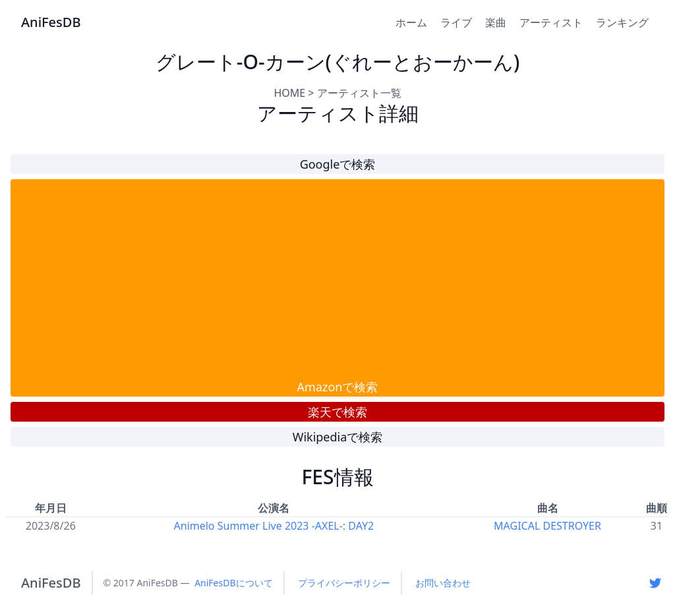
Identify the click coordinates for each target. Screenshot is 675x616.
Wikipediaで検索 (338, 437)
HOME (289, 93)
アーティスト (551, 22)
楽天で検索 (337, 412)
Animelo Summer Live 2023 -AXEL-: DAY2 (274, 526)
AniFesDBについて (233, 583)
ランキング (622, 22)
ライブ (456, 22)
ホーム (411, 22)
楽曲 (496, 22)
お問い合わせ (443, 583)
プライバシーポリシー (344, 583)
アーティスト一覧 (359, 93)
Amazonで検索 (338, 387)
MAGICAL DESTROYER (547, 526)
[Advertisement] (337, 279)
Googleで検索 (338, 164)
